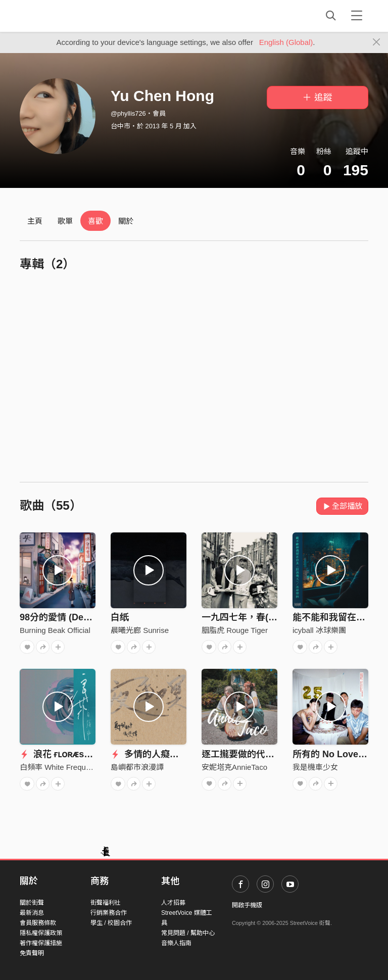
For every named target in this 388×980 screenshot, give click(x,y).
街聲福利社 (106, 903)
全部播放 (342, 506)
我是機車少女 (315, 767)
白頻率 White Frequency (61, 767)
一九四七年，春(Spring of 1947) (268, 617)
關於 (126, 221)
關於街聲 (32, 903)
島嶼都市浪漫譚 (137, 767)
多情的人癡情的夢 (154, 754)
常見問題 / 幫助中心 (188, 933)
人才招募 (173, 903)
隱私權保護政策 (41, 933)
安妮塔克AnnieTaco (234, 767)
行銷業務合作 (109, 913)
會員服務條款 (38, 923)
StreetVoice (61, 16)
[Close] (377, 42)
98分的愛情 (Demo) (60, 617)
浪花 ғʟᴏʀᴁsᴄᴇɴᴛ (61, 754)
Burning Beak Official (55, 630)
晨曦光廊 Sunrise (140, 630)
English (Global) (286, 42)
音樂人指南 (176, 943)
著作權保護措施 (41, 943)
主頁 (35, 221)
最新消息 (32, 913)
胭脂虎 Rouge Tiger (235, 630)
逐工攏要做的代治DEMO (252, 754)
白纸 (120, 617)
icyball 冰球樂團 (319, 630)
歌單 (65, 221)
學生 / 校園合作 (111, 923)
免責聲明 (32, 953)
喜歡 (95, 221)
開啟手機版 (247, 905)
